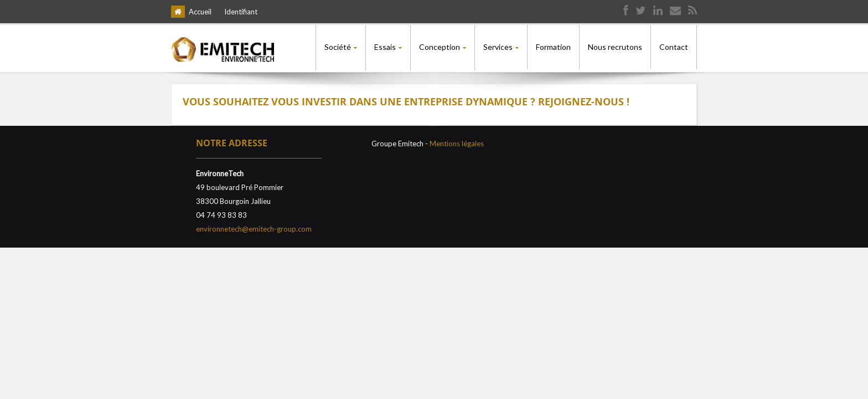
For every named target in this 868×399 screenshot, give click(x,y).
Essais (385, 47)
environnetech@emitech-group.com (254, 227)
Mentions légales (457, 142)
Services (498, 47)
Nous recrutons (615, 47)
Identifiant (241, 12)
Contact (674, 47)
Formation (553, 47)
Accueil (200, 12)
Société (338, 47)
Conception (440, 47)
